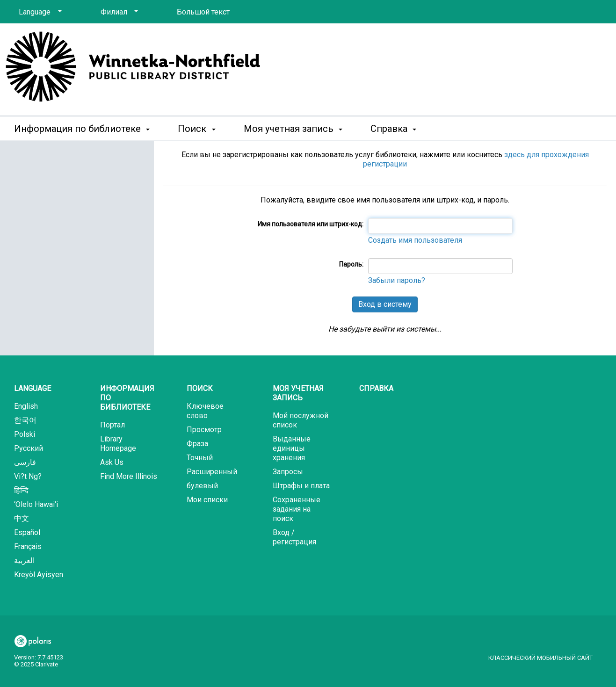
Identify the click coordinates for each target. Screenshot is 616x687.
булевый (202, 486)
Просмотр (204, 430)
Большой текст (203, 12)
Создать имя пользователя (415, 240)
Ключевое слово (205, 411)
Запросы (288, 472)
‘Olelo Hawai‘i (36, 504)
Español (27, 532)
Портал (112, 425)
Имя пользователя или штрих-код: (311, 224)
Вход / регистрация (294, 537)
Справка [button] (393, 129)
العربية (24, 560)
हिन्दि (21, 490)
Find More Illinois (129, 476)
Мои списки (207, 500)
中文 (22, 518)
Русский (29, 448)
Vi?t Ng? (28, 476)
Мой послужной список (301, 420)
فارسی (25, 462)
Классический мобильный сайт (540, 658)
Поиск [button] (196, 129)
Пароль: (351, 264)
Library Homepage (118, 444)
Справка (376, 388)
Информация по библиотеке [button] (82, 129)
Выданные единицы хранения (292, 448)
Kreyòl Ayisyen (39, 575)
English (26, 406)
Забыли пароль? (397, 280)
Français (28, 546)
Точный (200, 458)
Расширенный (212, 472)
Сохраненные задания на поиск (297, 509)
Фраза (197, 444)
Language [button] (33, 388)
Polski (25, 434)
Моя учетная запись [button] (293, 129)
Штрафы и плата (301, 486)
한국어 (25, 420)
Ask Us (112, 462)
